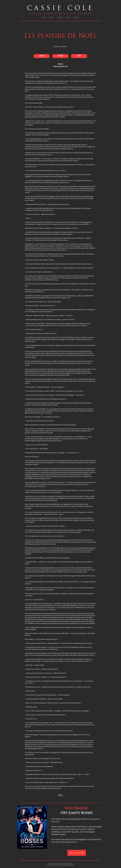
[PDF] (79, 56)
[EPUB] (42, 56)
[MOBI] (60, 56)
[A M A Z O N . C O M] (77, 853)
